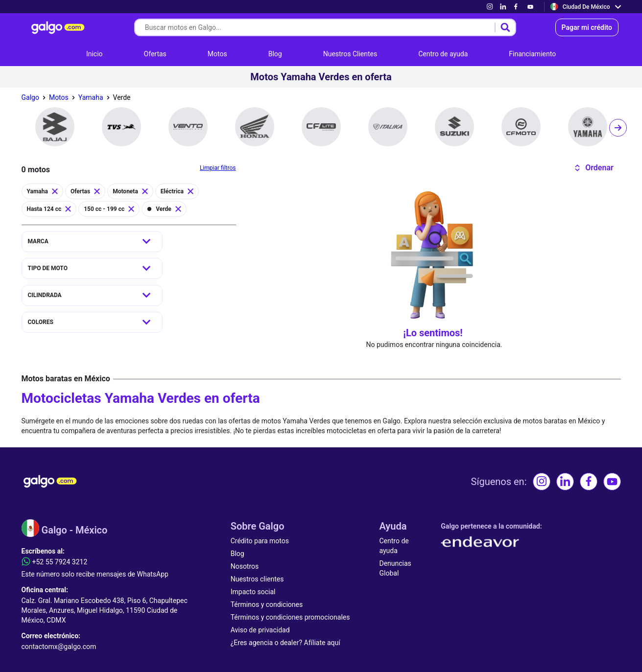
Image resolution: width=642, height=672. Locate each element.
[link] (490, 7)
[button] (594, 168)
